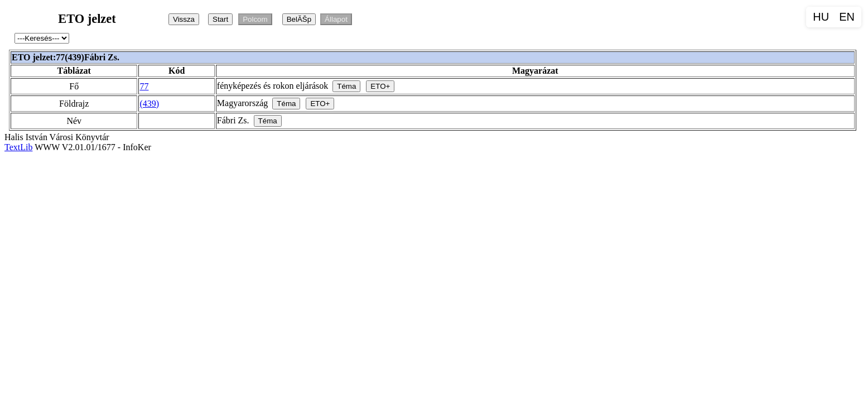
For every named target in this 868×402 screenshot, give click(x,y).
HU (821, 17)
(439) (149, 104)
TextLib (18, 147)
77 (144, 86)
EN (847, 17)
